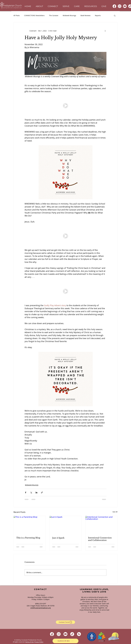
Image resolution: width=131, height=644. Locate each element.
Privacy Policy (39, 642)
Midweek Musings (69, 15)
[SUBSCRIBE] (65, 641)
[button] (39, 6)
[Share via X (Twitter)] (31, 492)
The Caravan (54, 15)
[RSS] (79, 634)
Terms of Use (29, 642)
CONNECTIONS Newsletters (34, 15)
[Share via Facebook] (26, 492)
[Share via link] (42, 492)
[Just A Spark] (66, 525)
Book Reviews (86, 15)
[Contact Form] (65, 622)
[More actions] (105, 31)
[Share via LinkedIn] (36, 492)
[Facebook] (114, 6)
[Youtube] (125, 6)
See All (115, 512)
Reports (98, 15)
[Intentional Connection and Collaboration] (101, 525)
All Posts (17, 15)
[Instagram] (120, 6)
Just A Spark (58, 538)
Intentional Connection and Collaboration (100, 539)
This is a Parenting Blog (28, 538)
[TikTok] (72, 634)
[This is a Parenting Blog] (30, 525)
